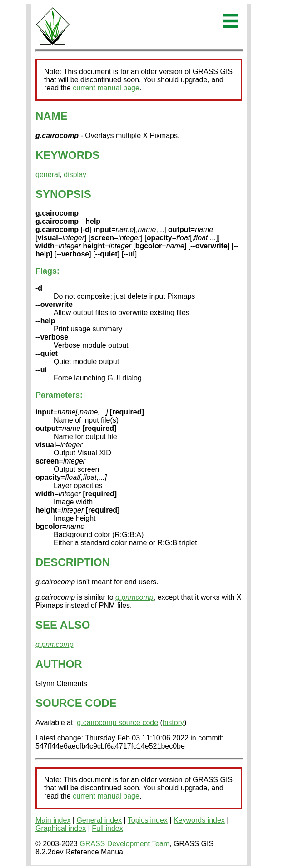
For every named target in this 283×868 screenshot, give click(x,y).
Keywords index (199, 820)
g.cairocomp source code (117, 723)
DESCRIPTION (73, 562)
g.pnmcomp (134, 597)
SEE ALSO (63, 625)
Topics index (148, 820)
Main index (53, 820)
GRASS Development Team (124, 844)
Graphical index (61, 828)
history (173, 723)
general (47, 175)
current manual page (106, 88)
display (75, 175)
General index (99, 820)
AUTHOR (59, 664)
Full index (107, 828)
